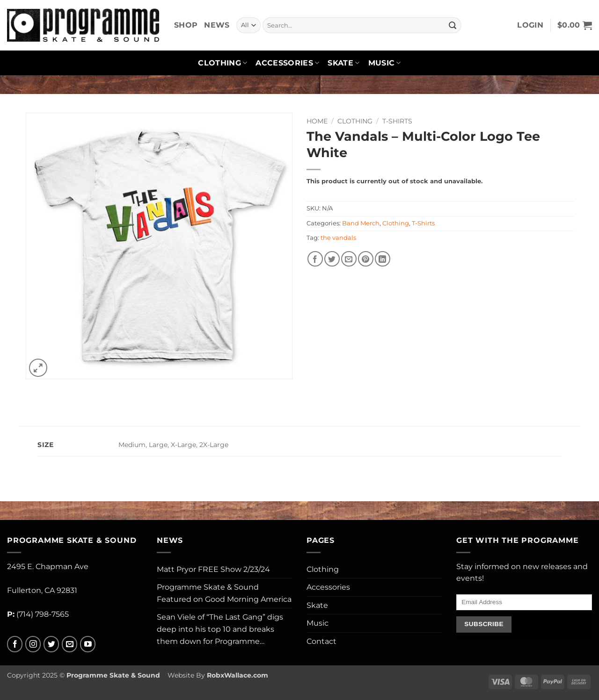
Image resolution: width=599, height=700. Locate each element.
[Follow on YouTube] (88, 644)
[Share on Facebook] (315, 259)
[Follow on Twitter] (51, 644)
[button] (530, 25)
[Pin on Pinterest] (366, 259)
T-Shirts (397, 121)
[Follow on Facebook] (15, 644)
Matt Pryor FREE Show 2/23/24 (213, 569)
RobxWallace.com (237, 675)
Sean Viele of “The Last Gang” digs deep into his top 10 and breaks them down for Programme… (220, 629)
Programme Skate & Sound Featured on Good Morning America (224, 593)
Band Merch (361, 223)
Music (385, 63)
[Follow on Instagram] (33, 644)
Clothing (223, 63)
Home (317, 121)
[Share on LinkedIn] (383, 259)
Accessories (287, 63)
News (217, 25)
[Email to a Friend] (349, 259)
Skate (343, 63)
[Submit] (453, 25)
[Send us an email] (69, 644)
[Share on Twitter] (332, 259)
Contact (321, 641)
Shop (186, 25)
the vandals (338, 238)
